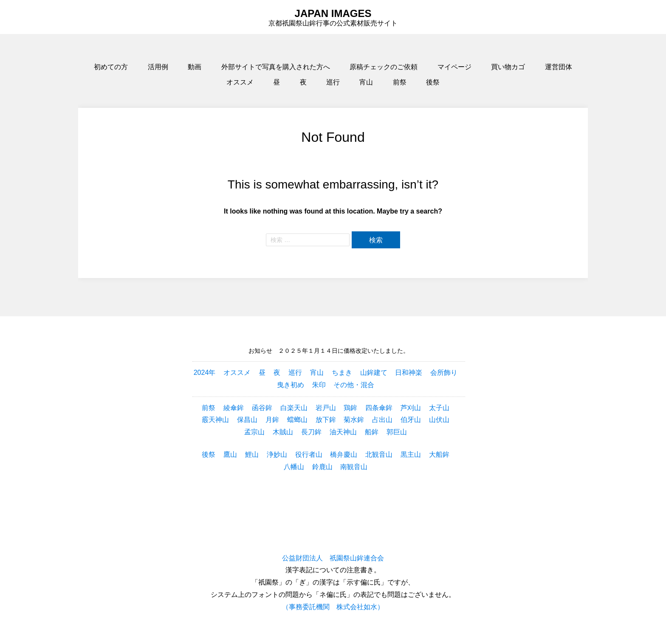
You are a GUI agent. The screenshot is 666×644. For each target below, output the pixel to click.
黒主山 (411, 454)
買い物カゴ (508, 67)
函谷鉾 (262, 408)
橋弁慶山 (344, 454)
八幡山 (294, 467)
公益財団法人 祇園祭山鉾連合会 (333, 558)
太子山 (439, 408)
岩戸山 (326, 408)
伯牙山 (411, 420)
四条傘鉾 (379, 408)
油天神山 (343, 432)
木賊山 (283, 432)
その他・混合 (354, 385)
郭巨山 (397, 432)
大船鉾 (439, 454)
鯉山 (252, 454)
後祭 (433, 82)
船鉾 (372, 432)
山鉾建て (374, 373)
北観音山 (379, 454)
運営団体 (559, 67)
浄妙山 (277, 454)
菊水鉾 (354, 420)
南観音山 (354, 467)
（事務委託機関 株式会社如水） (333, 607)
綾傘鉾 (234, 408)
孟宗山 (254, 432)
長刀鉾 (311, 432)
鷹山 (230, 454)
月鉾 (272, 420)
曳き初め (291, 385)
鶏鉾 (350, 408)
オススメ (240, 82)
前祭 (400, 82)
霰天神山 (215, 420)
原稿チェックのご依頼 (384, 67)
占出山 (382, 420)
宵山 (366, 82)
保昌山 (247, 420)
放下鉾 (326, 420)
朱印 (319, 385)
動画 (195, 67)
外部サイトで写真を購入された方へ (276, 67)
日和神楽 (409, 373)
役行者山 (309, 454)
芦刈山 (411, 408)
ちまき (342, 373)
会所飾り (444, 373)
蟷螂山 (297, 420)
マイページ (454, 67)
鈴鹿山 (322, 467)
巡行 (333, 82)
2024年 (205, 373)
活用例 (158, 67)
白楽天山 (294, 408)
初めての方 (111, 67)
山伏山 (439, 420)
